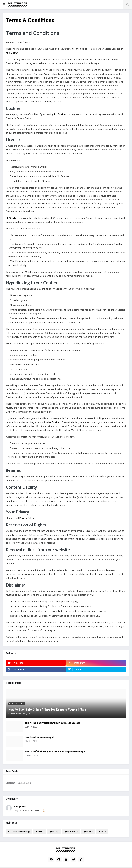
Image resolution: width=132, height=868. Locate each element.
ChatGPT (39, 832)
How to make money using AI (39, 737)
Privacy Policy (27, 518)
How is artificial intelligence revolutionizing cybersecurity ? (55, 752)
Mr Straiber (12, 53)
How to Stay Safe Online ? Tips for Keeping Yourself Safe (47, 709)
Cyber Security (71, 832)
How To (102, 832)
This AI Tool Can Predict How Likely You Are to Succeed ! (53, 723)
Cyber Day (54, 832)
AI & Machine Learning (19, 832)
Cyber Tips (88, 832)
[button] (4, 4)
